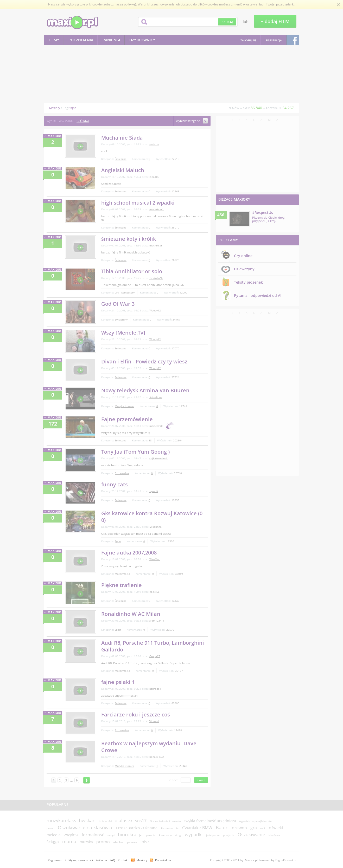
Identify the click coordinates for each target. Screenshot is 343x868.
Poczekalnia (163, 860)
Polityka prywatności (79, 860)
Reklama (101, 860)
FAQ (112, 860)
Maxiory (142, 860)
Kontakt (123, 860)
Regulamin (55, 860)
